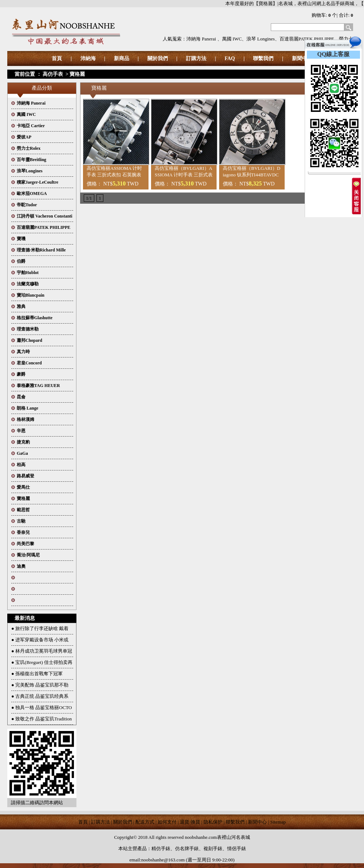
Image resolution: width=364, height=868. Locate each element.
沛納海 (88, 58)
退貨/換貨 (190, 822)
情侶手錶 (237, 849)
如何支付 (167, 822)
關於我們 (158, 58)
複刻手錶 (213, 849)
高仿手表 (53, 74)
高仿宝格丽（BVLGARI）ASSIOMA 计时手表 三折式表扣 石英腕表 (184, 175)
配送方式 (145, 822)
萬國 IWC (232, 39)
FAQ (230, 58)
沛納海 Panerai (202, 39)
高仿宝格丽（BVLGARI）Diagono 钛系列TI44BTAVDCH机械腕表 (252, 175)
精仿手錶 (161, 849)
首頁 (57, 58)
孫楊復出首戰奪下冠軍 (39, 674)
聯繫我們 (263, 58)
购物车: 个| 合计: (332, 15)
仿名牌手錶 (187, 849)
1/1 (89, 198)
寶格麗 (77, 74)
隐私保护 (213, 822)
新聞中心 (257, 822)
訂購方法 (196, 58)
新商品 (122, 58)
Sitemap (278, 822)
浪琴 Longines (261, 39)
